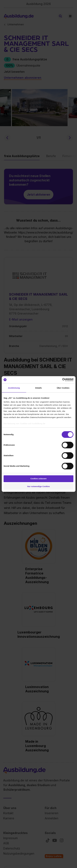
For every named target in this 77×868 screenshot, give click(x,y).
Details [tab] (38, 388)
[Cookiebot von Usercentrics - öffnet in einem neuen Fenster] (56, 380)
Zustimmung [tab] (14, 388)
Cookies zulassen (38, 479)
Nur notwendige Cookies (39, 486)
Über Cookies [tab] (63, 388)
